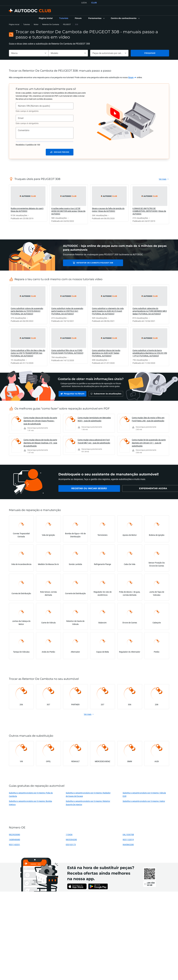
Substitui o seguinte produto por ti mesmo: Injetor (144, 801)
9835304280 (71, 839)
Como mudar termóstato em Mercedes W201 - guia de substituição (94, 419)
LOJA (84, 3)
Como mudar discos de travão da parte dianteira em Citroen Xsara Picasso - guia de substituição (40, 421)
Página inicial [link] (14, 24)
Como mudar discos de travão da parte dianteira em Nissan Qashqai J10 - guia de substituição (40, 443)
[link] (46, 18)
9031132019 (128, 839)
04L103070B (128, 834)
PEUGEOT (67, 24)
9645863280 (128, 844)
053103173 (71, 844)
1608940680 (14, 839)
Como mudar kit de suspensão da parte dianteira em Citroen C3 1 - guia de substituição (149, 443)
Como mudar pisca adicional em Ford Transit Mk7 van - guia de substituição (94, 441)
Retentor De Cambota (51, 24)
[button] (96, 18)
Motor (36, 24)
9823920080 (14, 834)
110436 (69, 834)
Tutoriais (27, 24)
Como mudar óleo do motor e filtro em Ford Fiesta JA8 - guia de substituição (148, 419)
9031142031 (14, 844)
